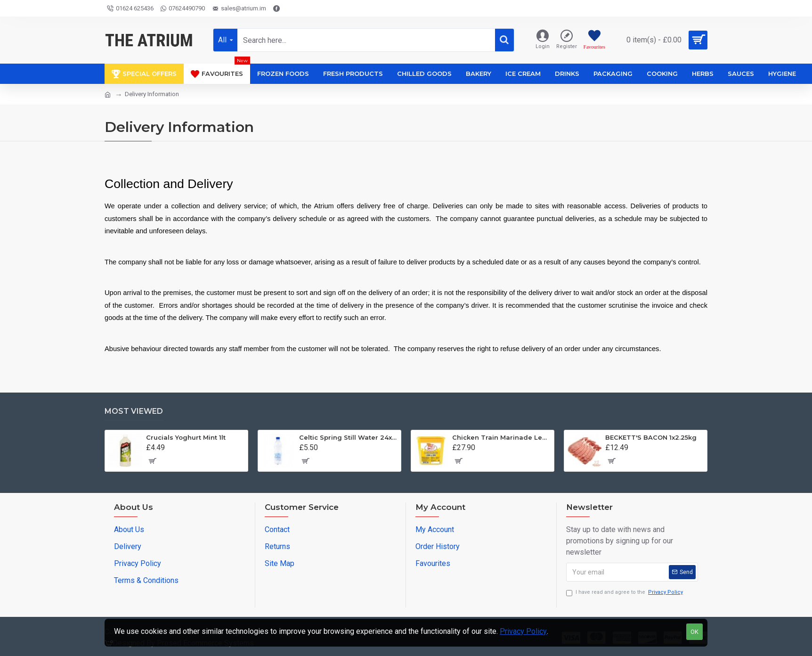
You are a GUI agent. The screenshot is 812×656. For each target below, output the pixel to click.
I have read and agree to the (625, 593)
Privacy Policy (523, 631)
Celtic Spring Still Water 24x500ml (348, 437)
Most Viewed (134, 411)
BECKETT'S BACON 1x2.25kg (651, 437)
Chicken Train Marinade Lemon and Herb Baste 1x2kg (501, 437)
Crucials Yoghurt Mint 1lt (186, 437)
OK (694, 632)
